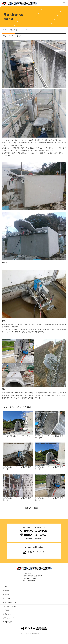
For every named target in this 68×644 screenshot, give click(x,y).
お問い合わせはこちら (36, 552)
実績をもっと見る (32, 508)
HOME (5, 30)
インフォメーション (9, 602)
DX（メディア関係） (10, 606)
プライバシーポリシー (10, 618)
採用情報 (6, 610)
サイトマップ (7, 622)
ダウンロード (7, 599)
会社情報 (6, 591)
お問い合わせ (7, 614)
